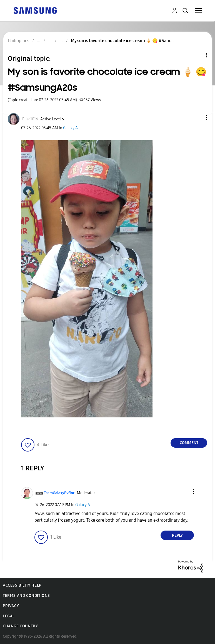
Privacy (11, 606)
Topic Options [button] (197, 55)
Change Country (20, 626)
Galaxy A (70, 128)
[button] (197, 117)
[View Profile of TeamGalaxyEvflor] (59, 493)
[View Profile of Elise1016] (30, 119)
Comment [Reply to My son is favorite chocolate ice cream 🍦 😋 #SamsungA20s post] (189, 443)
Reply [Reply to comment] (177, 535)
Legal (9, 616)
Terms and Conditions (26, 596)
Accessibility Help (22, 585)
